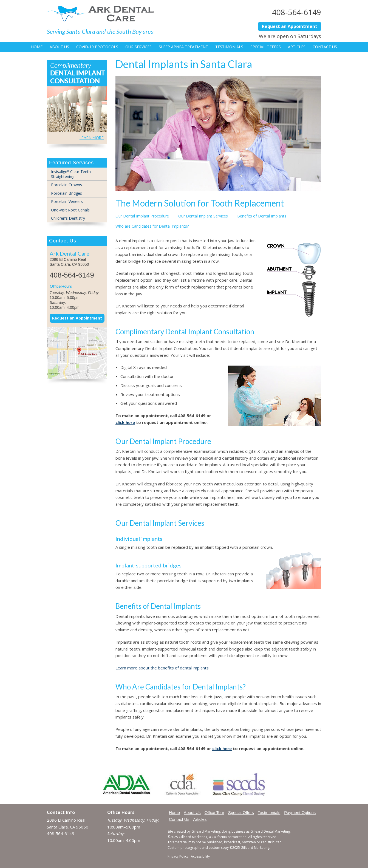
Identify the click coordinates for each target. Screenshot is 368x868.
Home (37, 47)
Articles (297, 47)
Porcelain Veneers (67, 201)
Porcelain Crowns (66, 185)
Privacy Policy (178, 856)
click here (125, 422)
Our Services (138, 47)
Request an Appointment (290, 26)
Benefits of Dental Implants (262, 216)
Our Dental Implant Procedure (142, 216)
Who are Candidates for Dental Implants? (152, 226)
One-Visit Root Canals (70, 210)
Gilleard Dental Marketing (270, 831)
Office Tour (214, 812)
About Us (59, 47)
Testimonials (229, 47)
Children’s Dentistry (68, 218)
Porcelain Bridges (66, 193)
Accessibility (200, 856)
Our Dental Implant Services (203, 216)
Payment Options (300, 812)
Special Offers (266, 47)
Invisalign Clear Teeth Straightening (71, 174)
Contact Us (325, 47)
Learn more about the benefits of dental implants (162, 668)
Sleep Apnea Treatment (183, 47)
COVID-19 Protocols (97, 47)
